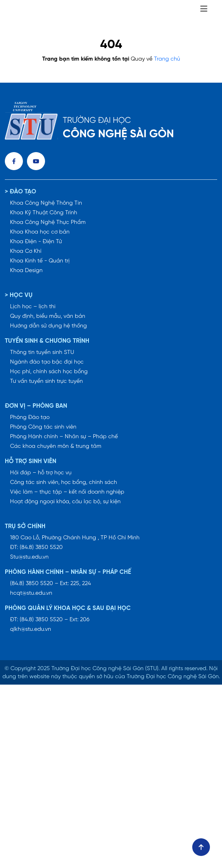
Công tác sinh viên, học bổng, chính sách (64, 483)
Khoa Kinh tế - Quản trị (40, 261)
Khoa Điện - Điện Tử (36, 242)
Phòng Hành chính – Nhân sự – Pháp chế (64, 437)
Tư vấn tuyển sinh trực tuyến (46, 381)
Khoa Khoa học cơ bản (40, 232)
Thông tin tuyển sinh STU (42, 353)
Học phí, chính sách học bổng (49, 372)
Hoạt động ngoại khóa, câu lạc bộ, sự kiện (65, 502)
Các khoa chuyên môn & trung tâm (56, 446)
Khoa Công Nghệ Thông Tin (46, 203)
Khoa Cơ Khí (26, 251)
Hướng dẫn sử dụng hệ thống (48, 326)
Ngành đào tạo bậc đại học (47, 362)
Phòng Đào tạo (30, 418)
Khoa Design (26, 271)
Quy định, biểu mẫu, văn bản (48, 316)
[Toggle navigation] (204, 9)
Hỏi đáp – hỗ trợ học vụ (41, 473)
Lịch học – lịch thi (33, 307)
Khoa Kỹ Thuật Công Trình (44, 213)
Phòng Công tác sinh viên (43, 427)
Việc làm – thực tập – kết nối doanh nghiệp (67, 492)
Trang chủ (167, 59)
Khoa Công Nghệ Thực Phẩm (48, 223)
